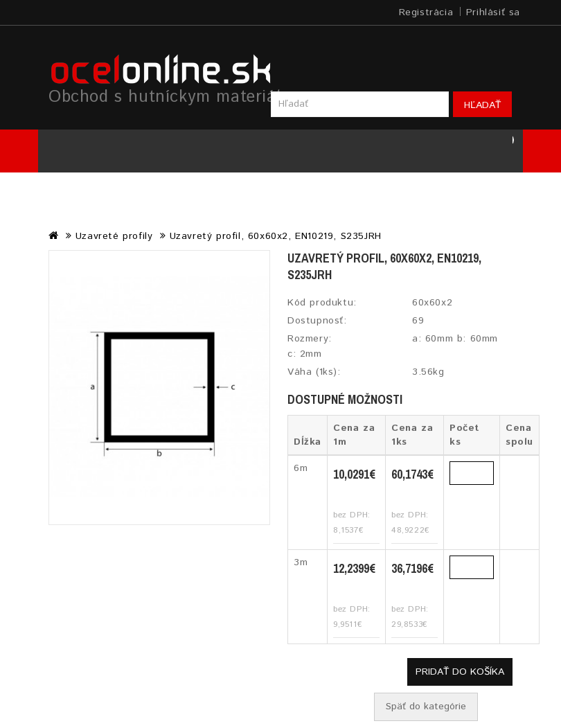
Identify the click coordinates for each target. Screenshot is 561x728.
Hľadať (482, 105)
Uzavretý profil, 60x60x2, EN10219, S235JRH (276, 236)
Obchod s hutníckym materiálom (176, 97)
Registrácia (426, 12)
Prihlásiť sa (493, 12)
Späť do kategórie (426, 707)
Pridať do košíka (460, 672)
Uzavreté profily (114, 236)
